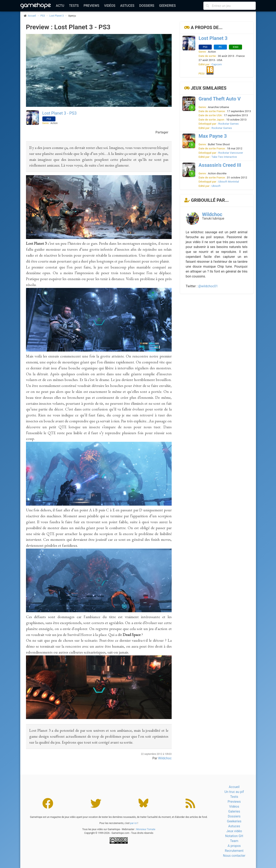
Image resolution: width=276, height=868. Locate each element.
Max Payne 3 (213, 136)
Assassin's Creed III (220, 165)
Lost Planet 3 (56, 16)
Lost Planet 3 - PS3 (60, 113)
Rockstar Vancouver (231, 153)
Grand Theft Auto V (220, 99)
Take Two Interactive (224, 157)
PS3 (43, 16)
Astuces (127, 6)
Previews (91, 6)
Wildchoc (165, 758)
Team (234, 841)
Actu (60, 6)
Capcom (217, 64)
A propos (234, 846)
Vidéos (110, 6)
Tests (74, 6)
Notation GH (234, 836)
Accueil (234, 787)
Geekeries (167, 6)
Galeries (234, 811)
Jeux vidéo (234, 831)
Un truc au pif (234, 792)
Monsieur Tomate (146, 829)
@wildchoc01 (208, 286)
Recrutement (234, 851)
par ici (133, 823)
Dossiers (147, 6)
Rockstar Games (229, 124)
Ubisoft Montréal (229, 181)
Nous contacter (234, 856)
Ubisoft (216, 186)
